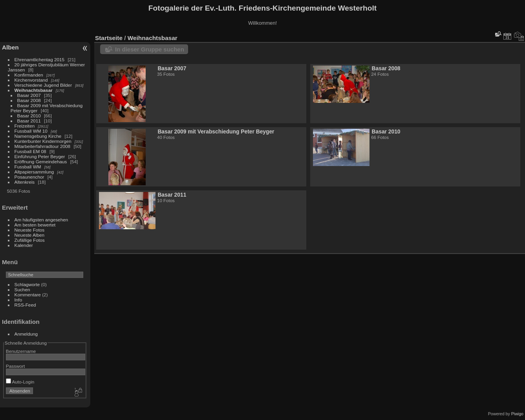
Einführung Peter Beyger (40, 156)
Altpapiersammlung (34, 172)
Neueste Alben (30, 235)
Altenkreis (25, 182)
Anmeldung (26, 334)
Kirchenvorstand (31, 80)
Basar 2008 (29, 100)
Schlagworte (27, 284)
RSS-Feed (25, 305)
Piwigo (517, 414)
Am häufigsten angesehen (41, 220)
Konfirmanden (29, 75)
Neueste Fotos (30, 230)
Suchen (22, 289)
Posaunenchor (29, 177)
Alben (10, 47)
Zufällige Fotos (30, 240)
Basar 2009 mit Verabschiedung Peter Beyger (216, 131)
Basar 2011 (29, 121)
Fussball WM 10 (31, 131)
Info (18, 300)
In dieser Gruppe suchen (150, 49)
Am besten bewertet (35, 225)
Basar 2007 (29, 95)
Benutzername (21, 351)
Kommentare (28, 295)
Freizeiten (25, 126)
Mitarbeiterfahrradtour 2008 (43, 146)
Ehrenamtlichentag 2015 (40, 59)
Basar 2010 (29, 116)
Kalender (24, 245)
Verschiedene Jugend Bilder (43, 85)
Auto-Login (20, 382)
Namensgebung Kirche (38, 136)
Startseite (109, 38)
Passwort (15, 366)
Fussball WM (28, 167)
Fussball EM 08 (30, 151)
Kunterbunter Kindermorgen (43, 141)
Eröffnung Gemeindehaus (41, 162)
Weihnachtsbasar (34, 90)
